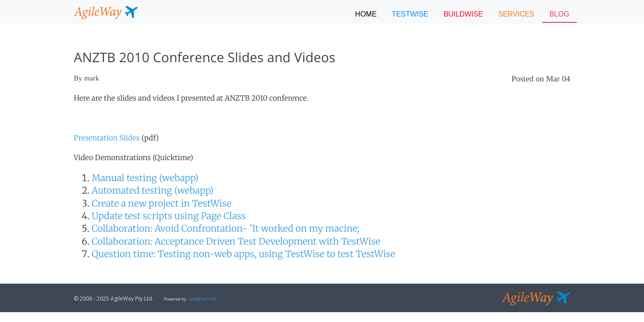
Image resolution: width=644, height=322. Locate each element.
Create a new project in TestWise (161, 203)
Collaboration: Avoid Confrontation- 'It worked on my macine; (226, 229)
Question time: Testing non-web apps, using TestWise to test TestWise (244, 254)
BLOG (559, 14)
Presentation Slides (107, 138)
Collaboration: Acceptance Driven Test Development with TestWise (236, 241)
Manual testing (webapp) (145, 178)
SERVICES (516, 14)
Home (366, 14)
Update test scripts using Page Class (169, 216)
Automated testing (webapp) (153, 191)
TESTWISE (410, 14)
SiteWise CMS (203, 299)
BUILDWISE (463, 14)
